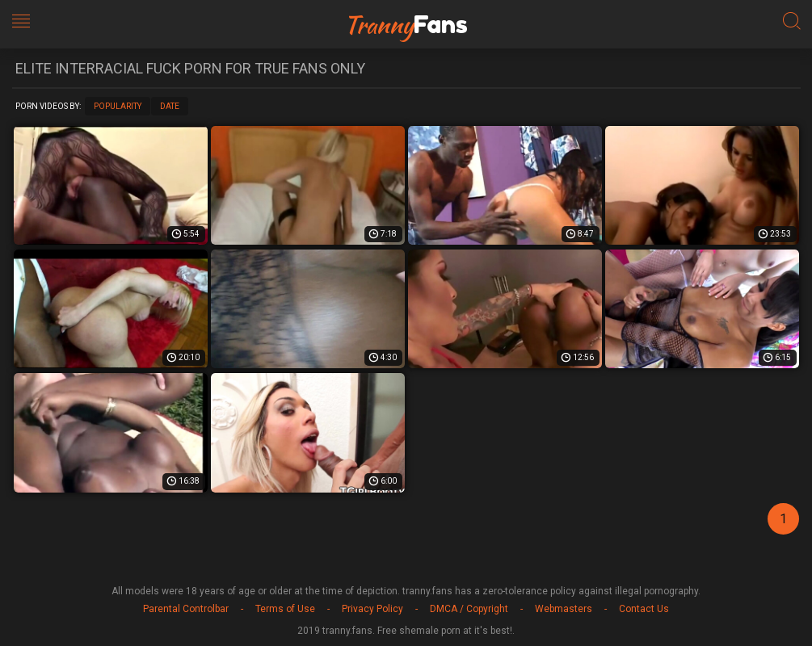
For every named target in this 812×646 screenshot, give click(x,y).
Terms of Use (285, 609)
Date (170, 106)
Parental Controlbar (186, 609)
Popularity (118, 106)
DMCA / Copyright (469, 609)
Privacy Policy (372, 609)
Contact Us (644, 609)
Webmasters (564, 609)
